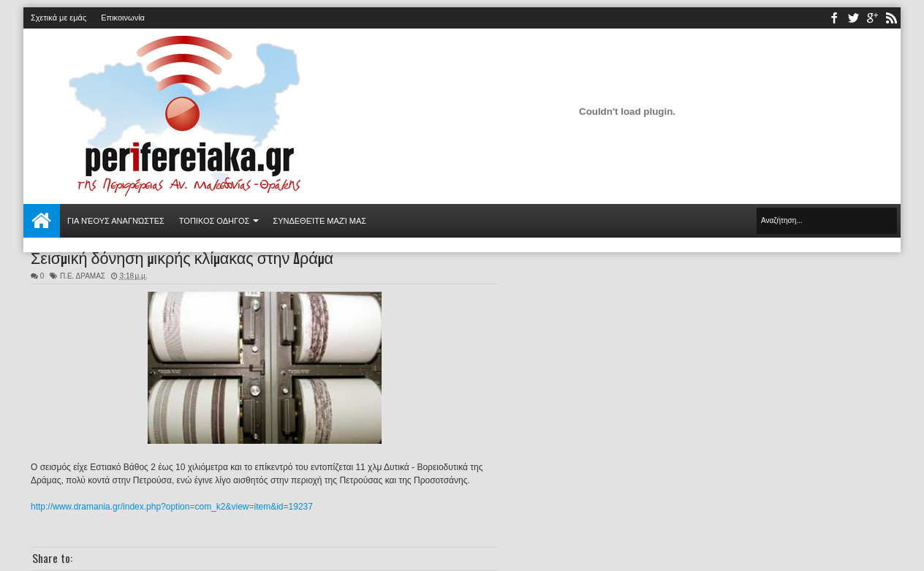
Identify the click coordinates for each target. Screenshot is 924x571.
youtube (872, 18)
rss (891, 18)
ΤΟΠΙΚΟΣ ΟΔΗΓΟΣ (215, 221)
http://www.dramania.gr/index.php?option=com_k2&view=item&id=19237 (172, 507)
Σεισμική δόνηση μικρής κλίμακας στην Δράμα (182, 257)
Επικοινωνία (123, 18)
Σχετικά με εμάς (58, 18)
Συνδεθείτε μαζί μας (319, 221)
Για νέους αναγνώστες (116, 221)
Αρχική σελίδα (42, 221)
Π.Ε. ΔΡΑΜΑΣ (83, 276)
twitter (853, 18)
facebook (834, 18)
